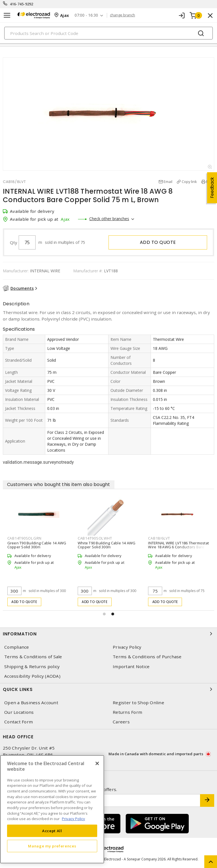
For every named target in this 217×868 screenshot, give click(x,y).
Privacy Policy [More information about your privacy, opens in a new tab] (73, 819)
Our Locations (19, 712)
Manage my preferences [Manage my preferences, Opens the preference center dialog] (52, 846)
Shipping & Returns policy (32, 667)
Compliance (17, 647)
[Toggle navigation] (7, 15)
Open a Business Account (31, 703)
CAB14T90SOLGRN (25, 538)
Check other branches (109, 219)
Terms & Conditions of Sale (33, 657)
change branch (122, 15)
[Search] (108, 33)
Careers (121, 722)
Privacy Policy (127, 647)
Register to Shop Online (138, 703)
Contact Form (19, 722)
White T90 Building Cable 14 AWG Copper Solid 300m (107, 545)
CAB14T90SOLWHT (95, 538)
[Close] (97, 763)
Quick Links (108, 689)
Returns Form (127, 712)
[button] (104, 614)
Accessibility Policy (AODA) (32, 676)
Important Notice (131, 667)
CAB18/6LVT (159, 538)
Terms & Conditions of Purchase (147, 657)
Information (108, 634)
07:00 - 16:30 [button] (86, 15)
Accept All (52, 831)
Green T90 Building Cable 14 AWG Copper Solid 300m (37, 545)
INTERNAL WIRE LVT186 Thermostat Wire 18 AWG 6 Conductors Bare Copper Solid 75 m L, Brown (178, 547)
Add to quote (158, 242)
